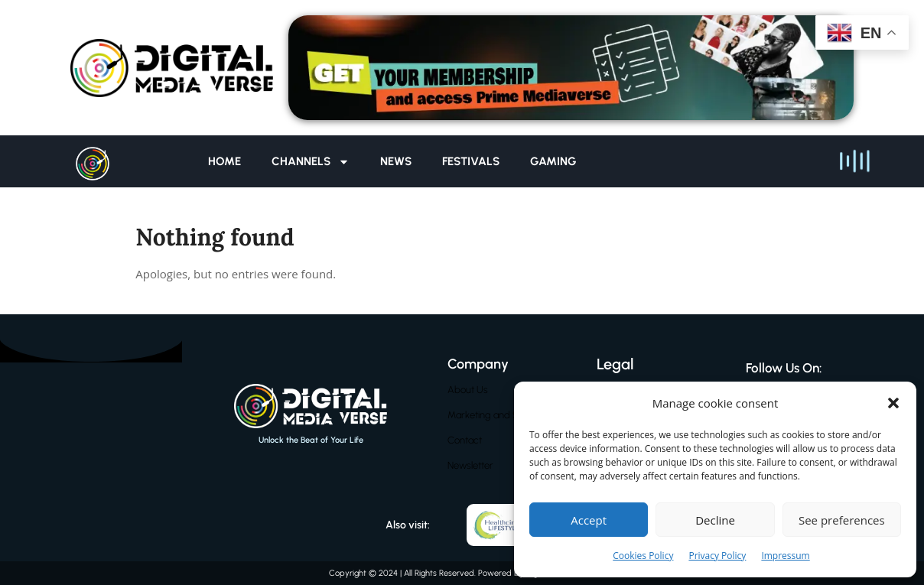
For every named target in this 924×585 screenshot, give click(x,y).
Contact (465, 440)
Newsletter (470, 465)
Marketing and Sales (491, 415)
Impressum (785, 556)
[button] (893, 403)
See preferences (842, 520)
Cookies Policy (643, 556)
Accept (589, 520)
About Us (468, 390)
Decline (715, 520)
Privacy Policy (717, 556)
